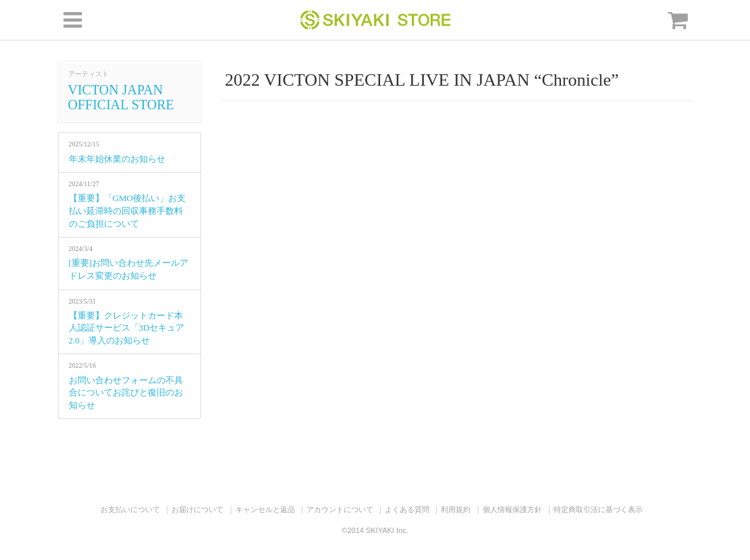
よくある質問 (407, 509)
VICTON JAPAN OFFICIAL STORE (121, 97)
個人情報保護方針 (512, 509)
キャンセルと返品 (265, 509)
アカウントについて (340, 509)
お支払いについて (130, 509)
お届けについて (197, 509)
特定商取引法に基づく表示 (598, 509)
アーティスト (88, 74)
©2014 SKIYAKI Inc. (375, 530)
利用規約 (456, 509)
